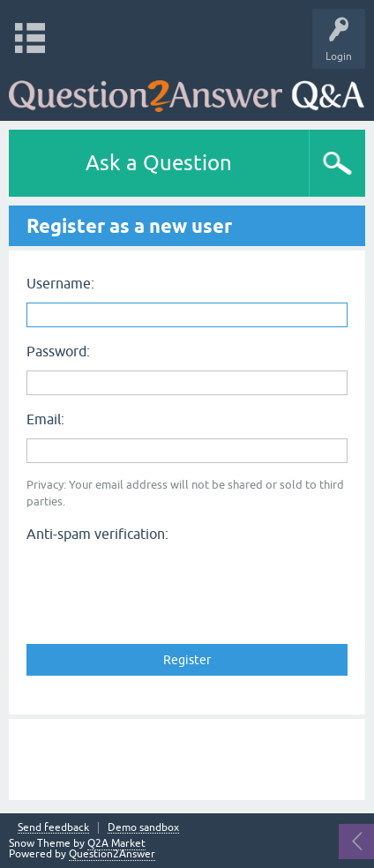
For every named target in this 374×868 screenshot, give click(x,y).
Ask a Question (159, 163)
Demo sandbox (143, 828)
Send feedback (53, 828)
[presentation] (161, 583)
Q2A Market (116, 843)
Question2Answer (112, 854)
